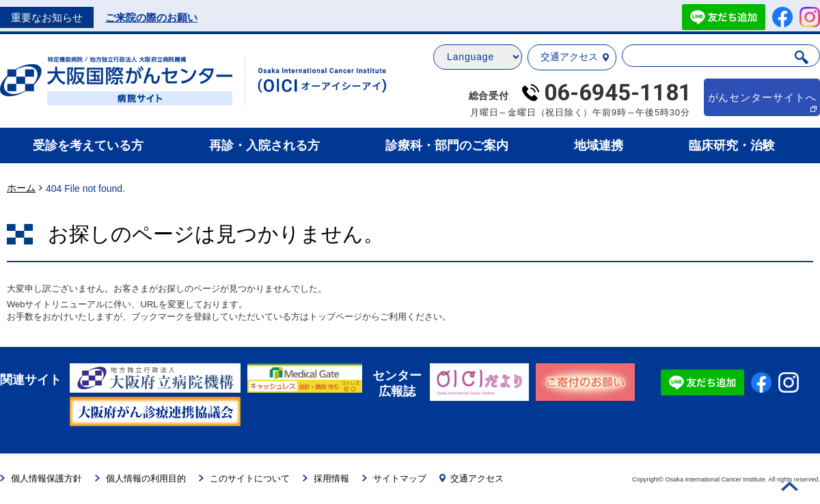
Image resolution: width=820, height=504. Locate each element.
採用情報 (326, 478)
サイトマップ (394, 478)
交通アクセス (575, 57)
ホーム (21, 188)
